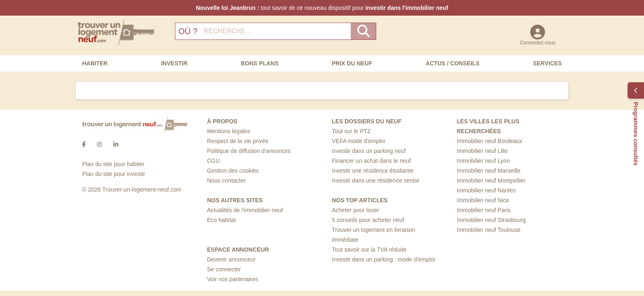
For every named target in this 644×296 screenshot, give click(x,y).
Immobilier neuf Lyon (483, 161)
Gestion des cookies (233, 171)
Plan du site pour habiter (113, 164)
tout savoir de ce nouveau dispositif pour (322, 8)
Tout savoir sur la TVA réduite (369, 250)
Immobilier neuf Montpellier (491, 180)
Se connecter (224, 269)
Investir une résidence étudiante (373, 171)
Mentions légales (229, 131)
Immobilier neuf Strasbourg (491, 220)
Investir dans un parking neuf (369, 151)
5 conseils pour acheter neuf (368, 220)
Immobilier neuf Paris (484, 210)
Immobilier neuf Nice (483, 200)
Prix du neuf (352, 63)
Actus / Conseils (452, 63)
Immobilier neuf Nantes (486, 190)
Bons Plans (260, 63)
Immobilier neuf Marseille (489, 171)
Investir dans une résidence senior (376, 180)
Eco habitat (221, 220)
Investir (174, 63)
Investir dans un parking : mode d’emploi (383, 259)
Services (547, 63)
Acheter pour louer (355, 210)
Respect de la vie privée (238, 141)
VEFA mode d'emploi (359, 141)
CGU (213, 161)
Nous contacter (226, 180)
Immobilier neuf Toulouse (489, 230)
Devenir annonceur (231, 259)
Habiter (95, 63)
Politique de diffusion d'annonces (249, 151)
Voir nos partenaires (233, 279)
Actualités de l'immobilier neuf (245, 210)
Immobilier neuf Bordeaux (490, 141)
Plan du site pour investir (114, 174)
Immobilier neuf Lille (482, 151)
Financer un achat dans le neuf (371, 161)
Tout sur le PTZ (351, 131)
